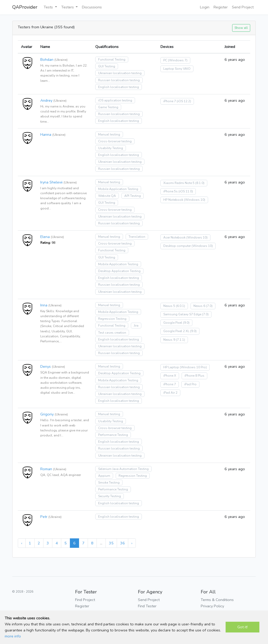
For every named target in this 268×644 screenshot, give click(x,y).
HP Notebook (173, 200)
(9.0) (186, 323)
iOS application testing (115, 100)
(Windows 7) (178, 60)
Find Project (85, 600)
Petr (44, 517)
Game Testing (108, 107)
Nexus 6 (199, 306)
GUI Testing (107, 66)
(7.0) (209, 306)
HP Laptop (171, 367)
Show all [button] (241, 28)
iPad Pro (190, 384)
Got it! (242, 627)
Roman (46, 469)
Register (221, 7)
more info (13, 636)
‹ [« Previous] (22, 543)
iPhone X (170, 376)
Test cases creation (112, 333)
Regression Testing (112, 319)
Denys (46, 366)
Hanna (46, 134)
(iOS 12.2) (184, 101)
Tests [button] (49, 7)
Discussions (92, 7)
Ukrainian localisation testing (120, 73)
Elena (45, 237)
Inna (44, 305)
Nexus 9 (169, 340)
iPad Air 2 (170, 393)
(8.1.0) (200, 183)
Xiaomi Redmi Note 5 (179, 183)
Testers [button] (68, 7)
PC (165, 60)
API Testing (133, 196)
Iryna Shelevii (51, 182)
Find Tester (147, 606)
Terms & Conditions (217, 600)
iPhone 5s (171, 191)
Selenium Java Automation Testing (123, 469)
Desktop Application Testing (119, 271)
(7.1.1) (180, 340)
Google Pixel (173, 323)
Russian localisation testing (119, 80)
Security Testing (110, 496)
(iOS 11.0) (186, 191)
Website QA (107, 196)
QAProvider (25, 7)
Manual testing (109, 134)
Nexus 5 (169, 306)
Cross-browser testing (115, 141)
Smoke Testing (109, 483)
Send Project (243, 7)
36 (122, 543)
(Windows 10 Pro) (193, 367)
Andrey (46, 100)
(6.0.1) (180, 306)
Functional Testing (112, 59)
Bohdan (47, 59)
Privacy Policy (212, 606)
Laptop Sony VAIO (177, 69)
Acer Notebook (174, 237)
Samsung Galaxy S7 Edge (182, 314)
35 (111, 543)
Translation (137, 237)
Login (205, 7)
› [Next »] (132, 543)
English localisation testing (119, 87)
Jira (136, 326)
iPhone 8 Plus (194, 376)
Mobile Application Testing (118, 189)
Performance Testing (113, 435)
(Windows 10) (195, 200)
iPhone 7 (170, 101)
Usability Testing (111, 148)
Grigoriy (47, 414)
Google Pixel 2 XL (176, 331)
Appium (104, 476)
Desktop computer (177, 246)
